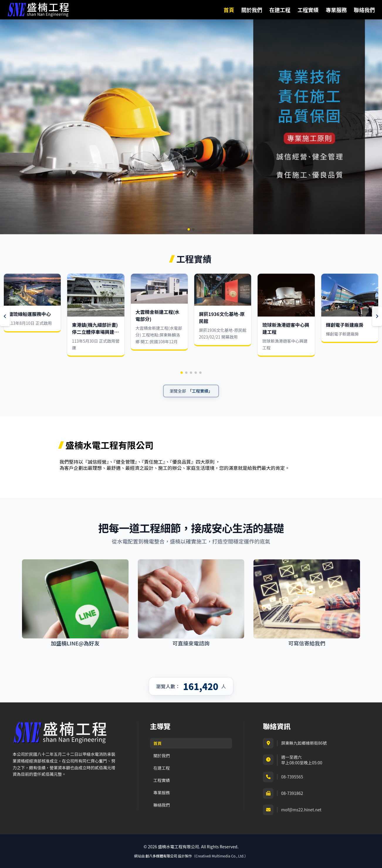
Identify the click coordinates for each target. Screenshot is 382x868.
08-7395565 (292, 777)
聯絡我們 (364, 10)
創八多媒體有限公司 (161, 856)
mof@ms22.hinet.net (301, 810)
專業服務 (336, 10)
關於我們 (252, 10)
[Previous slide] (5, 316)
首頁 (229, 10)
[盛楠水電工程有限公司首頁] (38, 10)
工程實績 (308, 10)
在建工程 (280, 10)
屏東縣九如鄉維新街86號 (304, 743)
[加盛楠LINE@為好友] (75, 599)
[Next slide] (377, 316)
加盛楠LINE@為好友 (75, 643)
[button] (189, 229)
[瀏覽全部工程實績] (191, 391)
